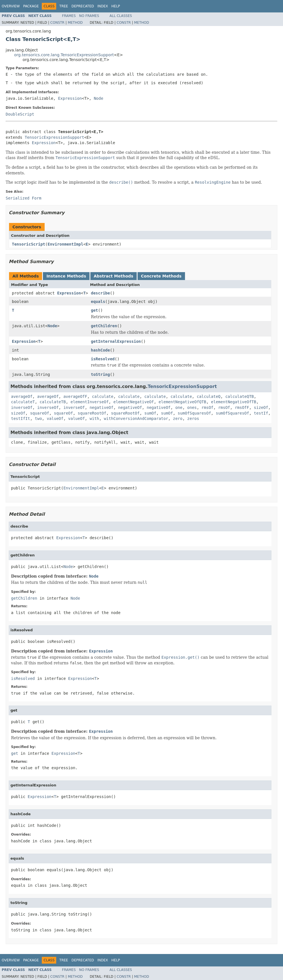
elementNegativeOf (133, 402)
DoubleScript (20, 114)
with (94, 419)
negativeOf (101, 407)
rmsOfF (242, 407)
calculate (103, 396)
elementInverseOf (90, 402)
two (38, 419)
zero (178, 419)
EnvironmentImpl (65, 244)
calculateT (23, 402)
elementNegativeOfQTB (183, 402)
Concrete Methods (161, 276)
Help (116, 6)
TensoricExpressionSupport (54, 137)
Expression (70, 98)
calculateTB (53, 402)
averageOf (22, 396)
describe (100, 293)
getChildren (104, 326)
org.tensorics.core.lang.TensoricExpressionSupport (64, 55)
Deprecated (83, 6)
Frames (69, 16)
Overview (11, 6)
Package (31, 6)
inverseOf (22, 407)
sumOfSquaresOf (194, 413)
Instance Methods (66, 276)
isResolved (103, 359)
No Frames (89, 16)
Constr (57, 23)
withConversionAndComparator (136, 419)
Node (99, 98)
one (179, 407)
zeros (193, 419)
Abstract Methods (114, 276)
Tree (64, 6)
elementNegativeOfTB (234, 402)
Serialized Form (23, 198)
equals (98, 302)
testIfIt (20, 419)
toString (100, 374)
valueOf (55, 419)
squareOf (39, 413)
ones (192, 407)
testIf (261, 413)
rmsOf (207, 407)
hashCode (100, 350)
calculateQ (208, 396)
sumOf (150, 413)
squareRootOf (92, 413)
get (94, 310)
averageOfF (75, 396)
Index (103, 6)
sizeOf (261, 407)
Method (75, 23)
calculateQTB (240, 396)
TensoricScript (29, 244)
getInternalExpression (116, 341)
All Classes (121, 16)
